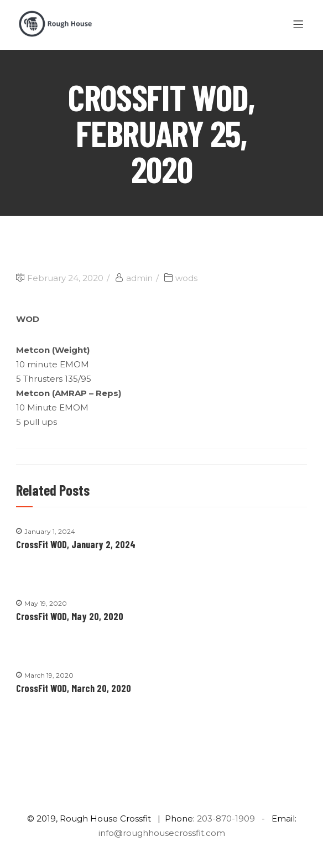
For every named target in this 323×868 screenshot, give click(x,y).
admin (139, 278)
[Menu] (300, 25)
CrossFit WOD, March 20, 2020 (74, 688)
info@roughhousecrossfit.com (162, 833)
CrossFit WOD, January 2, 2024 (76, 544)
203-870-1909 (226, 818)
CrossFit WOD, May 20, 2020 (70, 616)
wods (186, 278)
